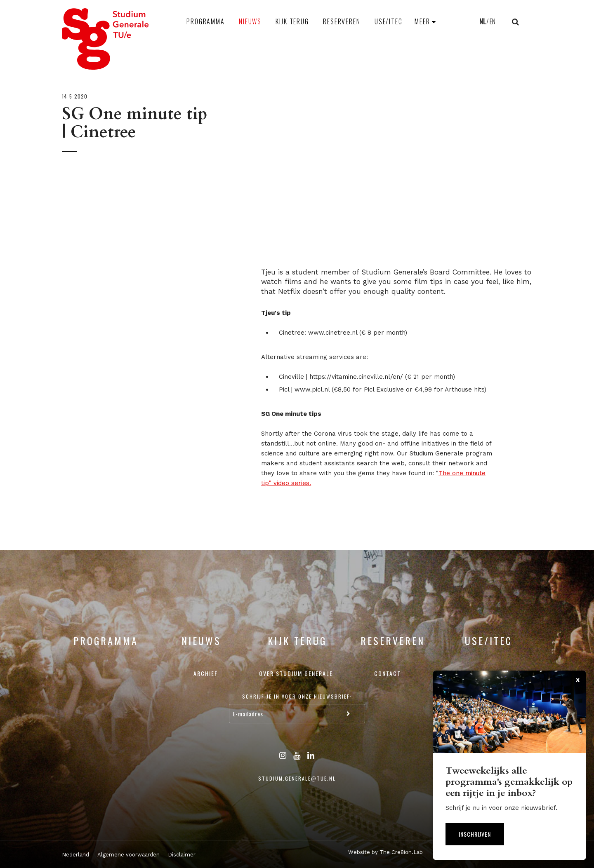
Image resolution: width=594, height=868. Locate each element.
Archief (206, 673)
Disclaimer (182, 855)
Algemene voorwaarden (128, 855)
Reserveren (342, 21)
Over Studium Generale (296, 673)
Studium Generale (106, 39)
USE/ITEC (389, 21)
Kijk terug (292, 21)
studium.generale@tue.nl (297, 778)
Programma (206, 21)
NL (482, 21)
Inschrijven (475, 834)
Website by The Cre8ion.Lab (385, 852)
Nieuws (250, 21)
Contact (388, 673)
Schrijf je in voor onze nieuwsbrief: (297, 696)
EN (493, 21)
